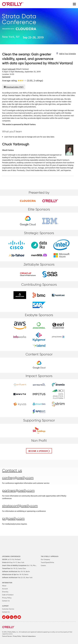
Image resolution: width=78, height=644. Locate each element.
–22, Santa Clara (14, 568)
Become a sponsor (38, 451)
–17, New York (13, 562)
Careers (43, 565)
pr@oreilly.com (13, 519)
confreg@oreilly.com (18, 478)
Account (5, 588)
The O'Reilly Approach (50, 556)
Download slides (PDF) (15, 87)
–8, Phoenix (20, 565)
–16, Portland (11, 559)
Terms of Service (7, 636)
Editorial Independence (29, 636)
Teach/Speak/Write (47, 562)
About (4, 585)
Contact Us (6, 601)
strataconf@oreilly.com (20, 506)
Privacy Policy (7, 598)
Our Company (45, 559)
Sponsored (6, 77)
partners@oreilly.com (18, 491)
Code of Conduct (8, 595)
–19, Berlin (16, 571)
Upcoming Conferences (11, 556)
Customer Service (8, 609)
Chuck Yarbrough (9, 69)
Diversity (5, 591)
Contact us (12, 471)
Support (5, 606)
